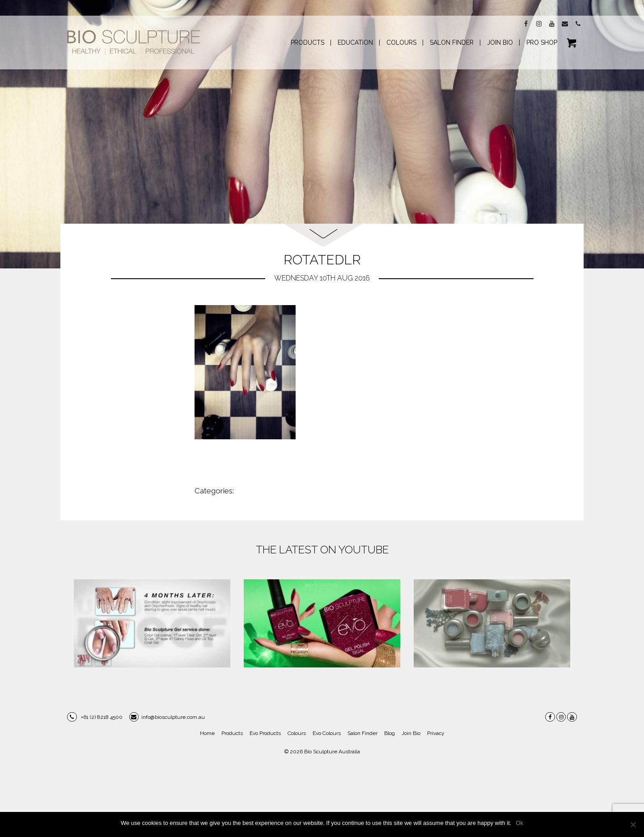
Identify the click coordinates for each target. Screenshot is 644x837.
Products (232, 733)
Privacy (436, 733)
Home (207, 733)
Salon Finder (362, 733)
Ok (519, 823)
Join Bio (411, 733)
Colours (297, 733)
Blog (390, 733)
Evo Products (265, 733)
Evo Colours (327, 733)
